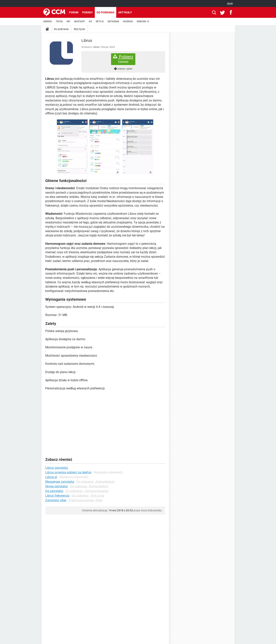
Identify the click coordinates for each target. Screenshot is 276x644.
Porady (88, 12)
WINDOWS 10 (143, 21)
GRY (68, 21)
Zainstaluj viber (56, 500)
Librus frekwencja (57, 496)
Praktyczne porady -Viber (86, 500)
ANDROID (48, 21)
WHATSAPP (79, 21)
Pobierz (123, 59)
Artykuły (125, 12)
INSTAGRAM (113, 21)
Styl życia (79, 29)
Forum (74, 12)
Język (230, 3)
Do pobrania (106, 12)
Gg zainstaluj (54, 491)
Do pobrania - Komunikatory (96, 482)
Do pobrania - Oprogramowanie (87, 491)
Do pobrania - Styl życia (88, 496)
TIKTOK (59, 21)
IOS (90, 21)
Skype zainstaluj (56, 486)
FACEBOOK (128, 21)
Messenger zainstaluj (60, 482)
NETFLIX (100, 21)
